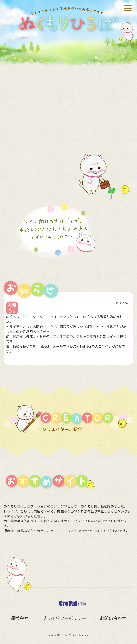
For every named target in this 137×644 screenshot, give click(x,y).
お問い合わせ (113, 618)
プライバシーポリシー (64, 618)
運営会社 (20, 618)
